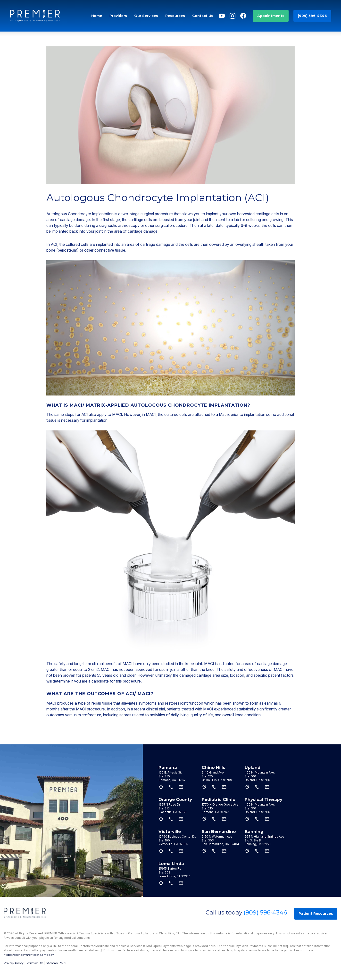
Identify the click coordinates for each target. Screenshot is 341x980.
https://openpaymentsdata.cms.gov (29, 955)
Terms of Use (35, 963)
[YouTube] (222, 16)
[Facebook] (243, 16)
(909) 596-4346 (312, 16)
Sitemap (52, 963)
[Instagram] (233, 16)
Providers (118, 16)
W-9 (63, 963)
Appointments (271, 16)
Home (97, 16)
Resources (175, 16)
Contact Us (203, 16)
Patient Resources (316, 914)
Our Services (146, 16)
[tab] (179, 774)
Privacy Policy (14, 963)
